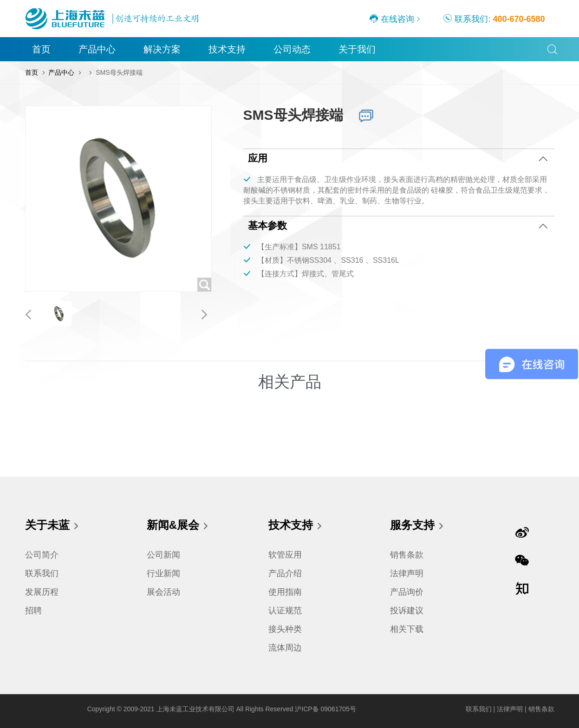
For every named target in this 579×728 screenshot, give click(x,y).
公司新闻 (163, 555)
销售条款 (407, 555)
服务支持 (417, 526)
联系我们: (494, 19)
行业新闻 (163, 573)
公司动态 (292, 49)
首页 (41, 49)
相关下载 (407, 629)
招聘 (33, 611)
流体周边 (285, 648)
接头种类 (285, 629)
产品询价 (407, 592)
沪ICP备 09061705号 (325, 709)
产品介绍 (285, 573)
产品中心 (97, 49)
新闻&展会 (178, 526)
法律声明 (407, 573)
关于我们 (357, 49)
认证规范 (285, 611)
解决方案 (162, 49)
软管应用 (285, 555)
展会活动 (163, 592)
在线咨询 (392, 19)
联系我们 (42, 573)
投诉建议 (407, 611)
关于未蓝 (52, 526)
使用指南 (285, 592)
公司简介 (42, 555)
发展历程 (42, 592)
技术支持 (227, 49)
